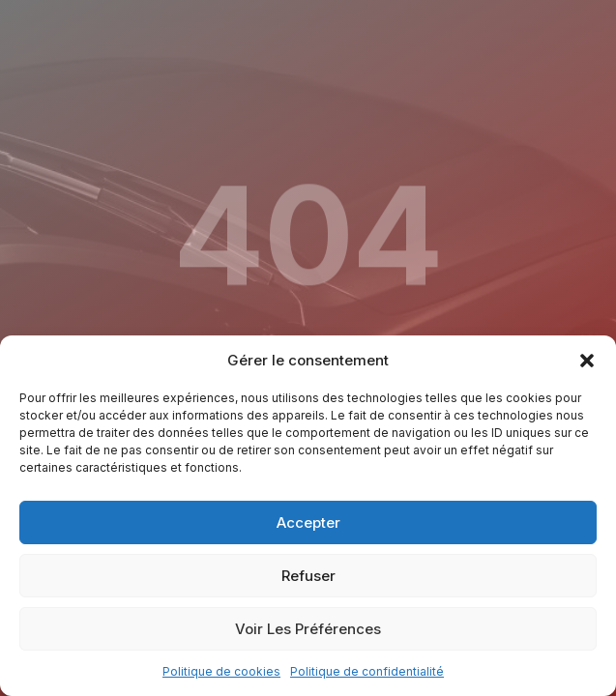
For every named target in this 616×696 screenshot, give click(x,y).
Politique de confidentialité (367, 671)
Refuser (308, 576)
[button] (587, 361)
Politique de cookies (221, 671)
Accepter (308, 522)
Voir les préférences (308, 629)
